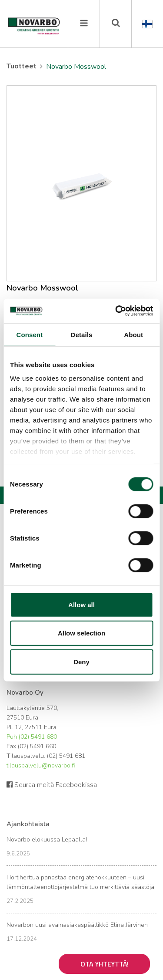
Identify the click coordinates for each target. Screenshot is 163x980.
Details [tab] (82, 334)
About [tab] (133, 334)
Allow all (81, 604)
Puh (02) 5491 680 (32, 737)
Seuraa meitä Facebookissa (52, 785)
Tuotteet (22, 66)
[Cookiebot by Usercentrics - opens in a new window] (116, 311)
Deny (81, 661)
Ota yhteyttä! (105, 964)
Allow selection (81, 633)
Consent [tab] (29, 334)
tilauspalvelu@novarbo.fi (41, 765)
